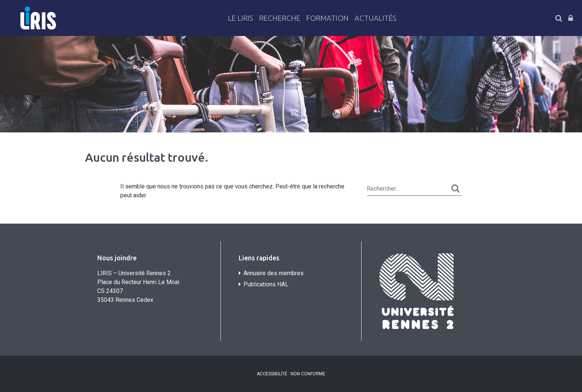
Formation (327, 18)
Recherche (280, 18)
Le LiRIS (241, 18)
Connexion (571, 18)
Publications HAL (266, 284)
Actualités (375, 18)
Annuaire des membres (274, 273)
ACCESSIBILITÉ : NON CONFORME (291, 374)
